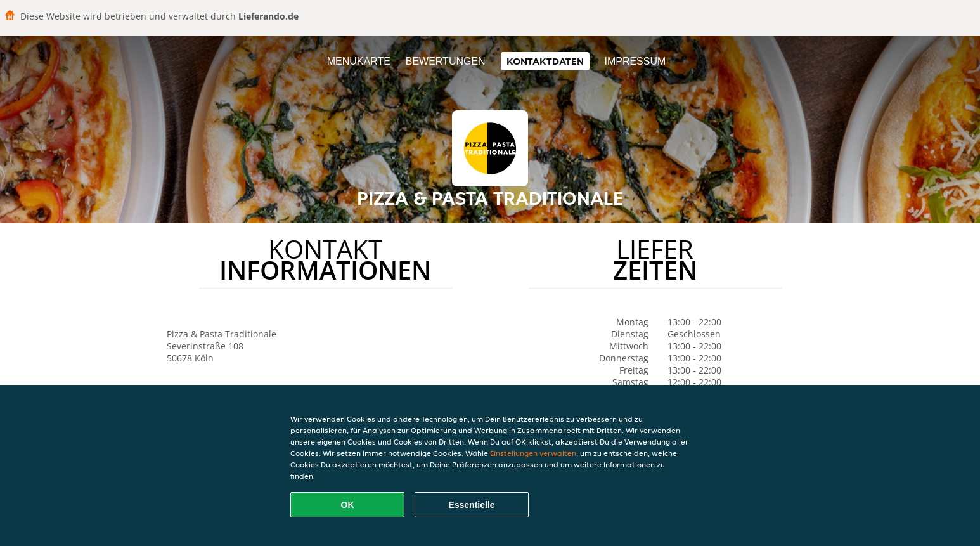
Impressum (635, 61)
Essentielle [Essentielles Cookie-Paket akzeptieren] (471, 505)
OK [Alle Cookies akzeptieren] (348, 505)
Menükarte (359, 61)
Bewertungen (446, 61)
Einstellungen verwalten (533, 453)
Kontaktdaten (545, 61)
